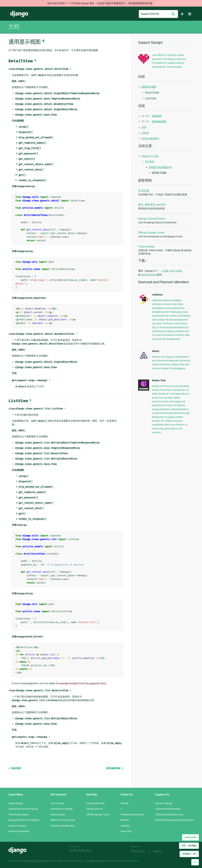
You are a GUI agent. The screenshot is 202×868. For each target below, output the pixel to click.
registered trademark (96, 861)
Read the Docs (149, 275)
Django (19, 14)
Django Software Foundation (24, 820)
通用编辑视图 (115, 768)
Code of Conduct (17, 826)
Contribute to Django (62, 809)
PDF (173, 271)
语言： (189, 846)
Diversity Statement (19, 831)
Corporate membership (168, 809)
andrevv (161, 851)
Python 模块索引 (151, 138)
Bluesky (125, 820)
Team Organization (19, 814)
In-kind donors (80, 850)
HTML (166, 271)
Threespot (139, 851)
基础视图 (15, 768)
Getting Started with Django (23, 809)
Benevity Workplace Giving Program (174, 820)
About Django (16, 803)
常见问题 (144, 191)
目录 (144, 127)
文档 (14, 27)
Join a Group (57, 803)
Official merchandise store (169, 814)
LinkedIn (125, 826)
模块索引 (150, 205)
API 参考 (150, 162)
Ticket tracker (146, 247)
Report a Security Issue (63, 820)
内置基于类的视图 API (160, 167)
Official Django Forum (151, 233)
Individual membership (63, 826)
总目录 (145, 133)
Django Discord (94, 809)
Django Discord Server (152, 219)
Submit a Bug (58, 814)
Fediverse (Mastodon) (132, 814)
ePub (179, 271)
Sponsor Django (164, 803)
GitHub (124, 803)
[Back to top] (195, 862)
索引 (141, 205)
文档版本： (189, 854)
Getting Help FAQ (95, 803)
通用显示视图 (149, 87)
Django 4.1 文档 (150, 156)
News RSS (126, 831)
